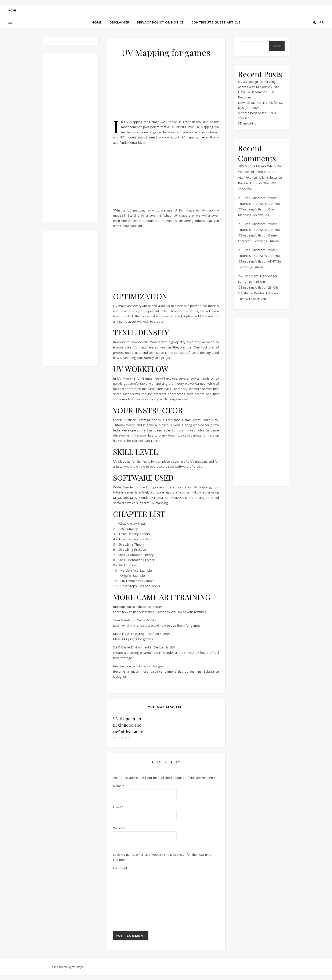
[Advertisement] (71, 138)
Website (119, 828)
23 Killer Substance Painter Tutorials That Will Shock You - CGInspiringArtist (260, 203)
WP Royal (78, 967)
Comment (120, 868)
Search (277, 46)
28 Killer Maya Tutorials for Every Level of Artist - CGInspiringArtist (258, 282)
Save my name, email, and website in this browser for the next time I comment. (163, 857)
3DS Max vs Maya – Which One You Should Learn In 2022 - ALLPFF (260, 172)
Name (119, 786)
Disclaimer (119, 22)
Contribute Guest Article (216, 22)
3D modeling (247, 123)
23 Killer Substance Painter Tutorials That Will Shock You (260, 183)
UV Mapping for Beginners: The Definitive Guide (128, 725)
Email (118, 807)
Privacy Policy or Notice (160, 22)
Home (12, 10)
